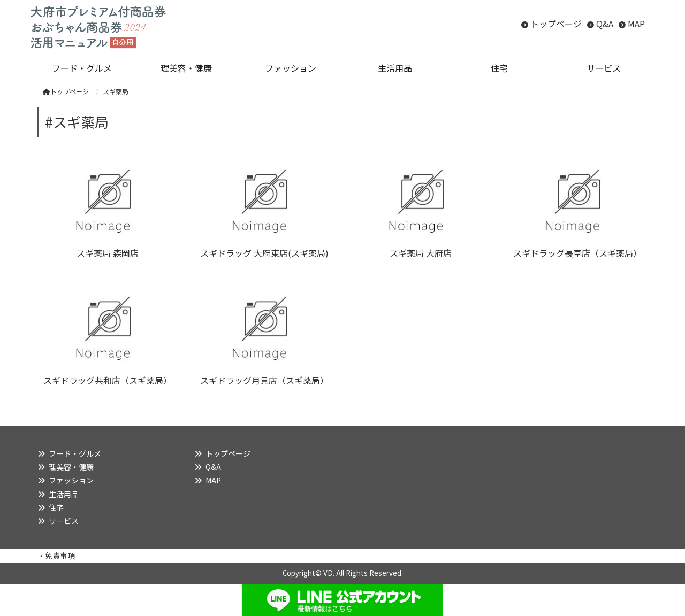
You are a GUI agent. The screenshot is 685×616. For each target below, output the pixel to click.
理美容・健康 (71, 467)
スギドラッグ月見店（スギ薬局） (264, 380)
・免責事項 (56, 556)
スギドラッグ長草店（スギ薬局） (577, 253)
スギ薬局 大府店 (421, 253)
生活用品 (64, 494)
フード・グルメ (75, 453)
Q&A (605, 24)
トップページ (556, 24)
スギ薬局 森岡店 (108, 253)
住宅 (56, 507)
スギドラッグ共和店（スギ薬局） (108, 380)
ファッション (71, 480)
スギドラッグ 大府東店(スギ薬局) (264, 253)
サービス (64, 521)
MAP (636, 24)
